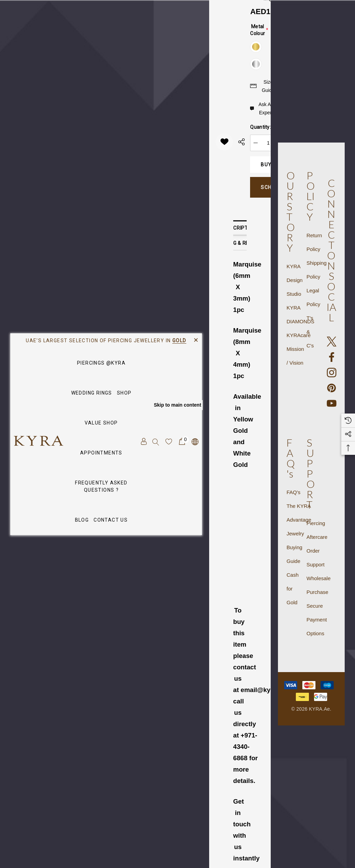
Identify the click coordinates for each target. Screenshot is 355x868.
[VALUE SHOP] (101, 423)
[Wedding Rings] (92, 393)
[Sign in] (143, 442)
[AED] (195, 442)
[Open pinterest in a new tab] (332, 388)
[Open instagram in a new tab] (332, 373)
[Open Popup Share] (241, 142)
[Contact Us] (111, 520)
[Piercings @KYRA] (101, 363)
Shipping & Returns (240, 243)
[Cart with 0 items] (181, 442)
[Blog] (82, 520)
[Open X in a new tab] (332, 342)
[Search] (156, 441)
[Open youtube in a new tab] (332, 404)
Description (240, 228)
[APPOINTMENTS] (101, 453)
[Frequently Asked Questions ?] (101, 487)
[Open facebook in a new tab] (332, 357)
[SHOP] (124, 393)
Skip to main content (177, 405)
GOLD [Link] (179, 341)
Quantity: (260, 127)
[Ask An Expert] (262, 108)
